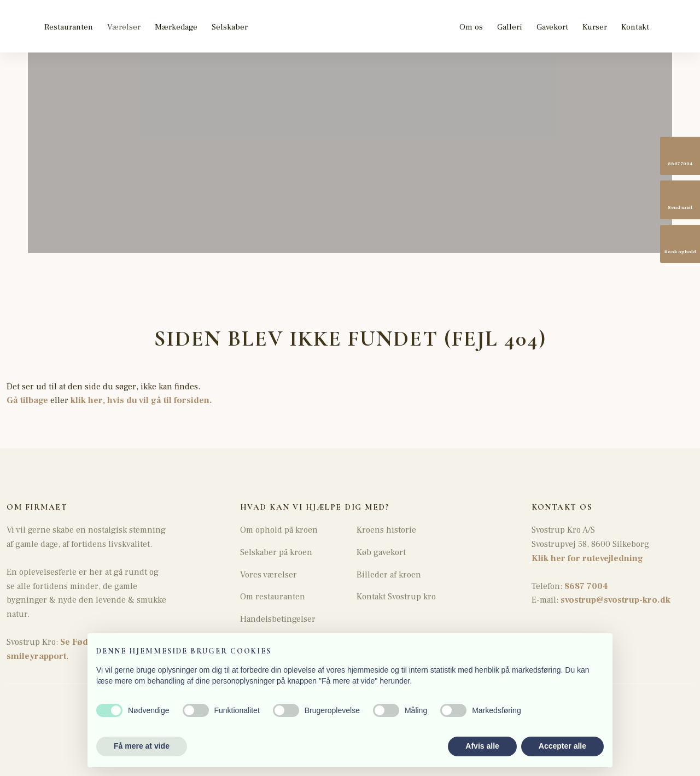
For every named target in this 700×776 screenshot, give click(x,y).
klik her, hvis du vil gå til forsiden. (141, 400)
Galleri (510, 27)
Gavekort (552, 27)
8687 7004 (585, 586)
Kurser (595, 27)
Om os (471, 27)
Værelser (124, 27)
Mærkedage (176, 27)
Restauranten (69, 27)
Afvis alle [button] (482, 746)
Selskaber (230, 27)
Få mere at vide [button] (142, 746)
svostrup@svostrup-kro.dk (616, 600)
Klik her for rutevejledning (587, 558)
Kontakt (635, 27)
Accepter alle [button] (562, 746)
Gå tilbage (27, 400)
